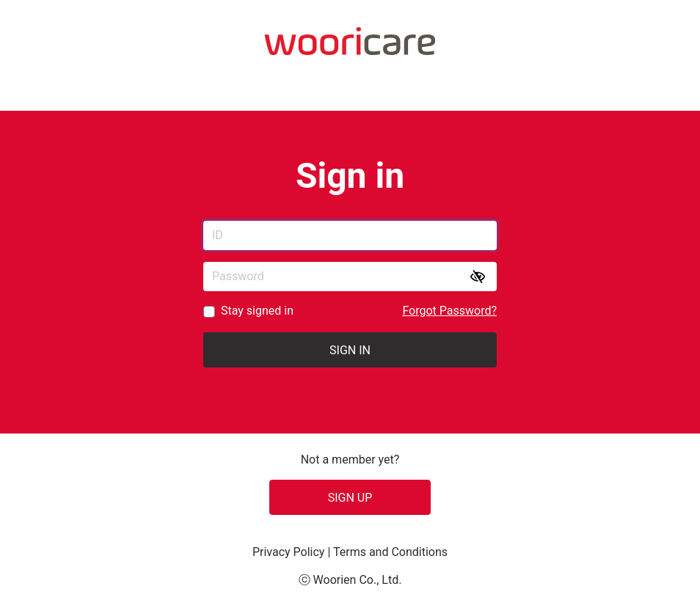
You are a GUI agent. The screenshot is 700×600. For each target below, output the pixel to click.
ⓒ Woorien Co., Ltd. (350, 580)
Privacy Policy (290, 552)
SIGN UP (350, 498)
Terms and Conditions (390, 552)
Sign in (350, 350)
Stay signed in (257, 311)
